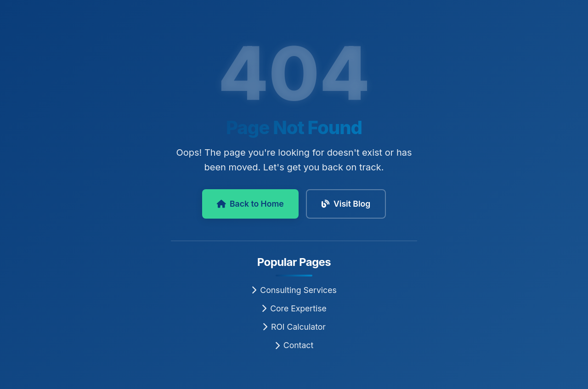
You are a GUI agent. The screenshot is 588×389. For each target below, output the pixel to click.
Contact (294, 345)
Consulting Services (294, 290)
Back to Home (250, 204)
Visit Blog (346, 204)
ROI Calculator (294, 327)
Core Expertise (294, 308)
